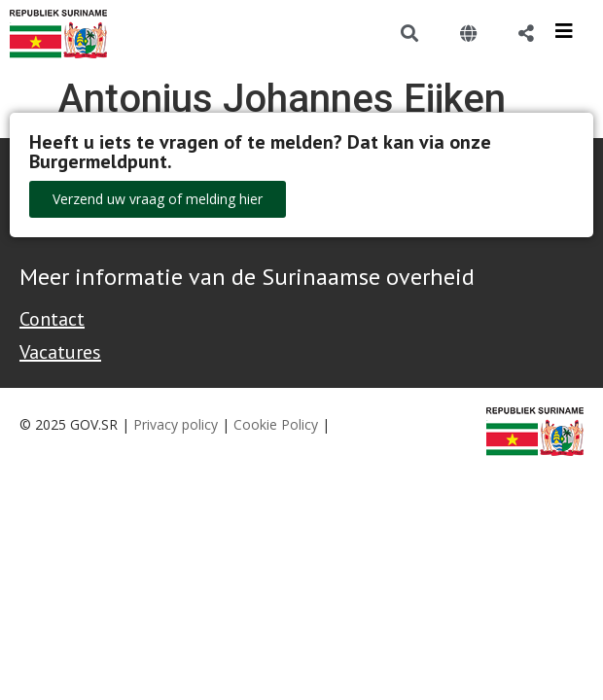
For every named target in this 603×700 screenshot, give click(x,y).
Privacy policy (176, 424)
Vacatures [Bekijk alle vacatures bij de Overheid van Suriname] (60, 352)
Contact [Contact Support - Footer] (52, 319)
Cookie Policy (276, 424)
